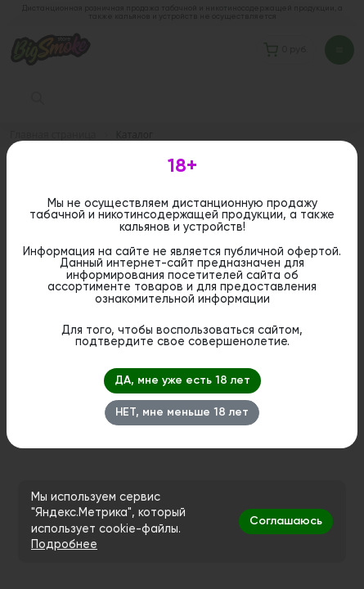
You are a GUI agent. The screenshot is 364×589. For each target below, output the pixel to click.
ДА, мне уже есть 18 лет (182, 380)
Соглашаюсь (286, 521)
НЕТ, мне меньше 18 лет (182, 412)
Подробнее (64, 545)
